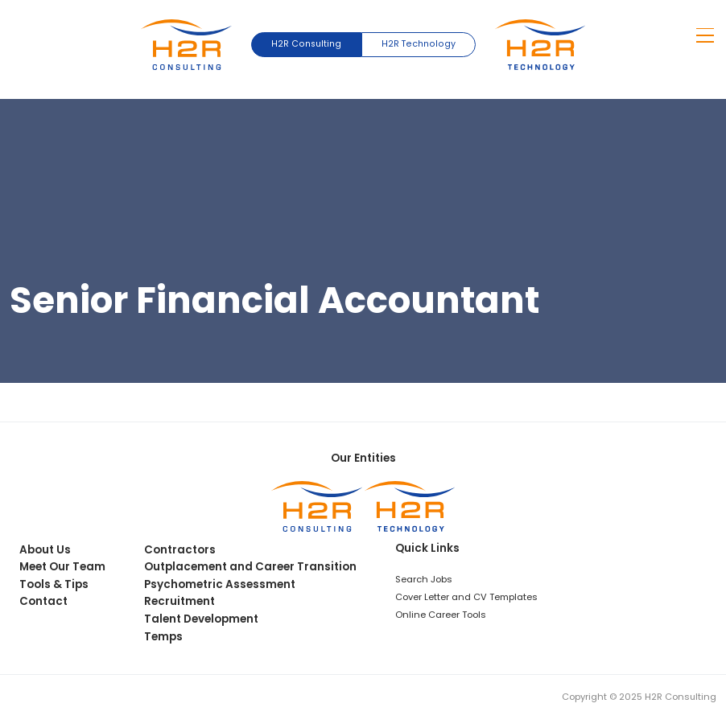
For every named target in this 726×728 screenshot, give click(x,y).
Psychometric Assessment (220, 584)
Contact (43, 601)
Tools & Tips (54, 584)
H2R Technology (419, 44)
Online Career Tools (441, 615)
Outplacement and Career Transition (250, 567)
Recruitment (179, 601)
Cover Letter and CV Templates (466, 597)
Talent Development (201, 619)
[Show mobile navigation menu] (705, 35)
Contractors (180, 550)
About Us (45, 550)
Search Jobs (424, 579)
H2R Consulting (306, 44)
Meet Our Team (62, 567)
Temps (163, 637)
